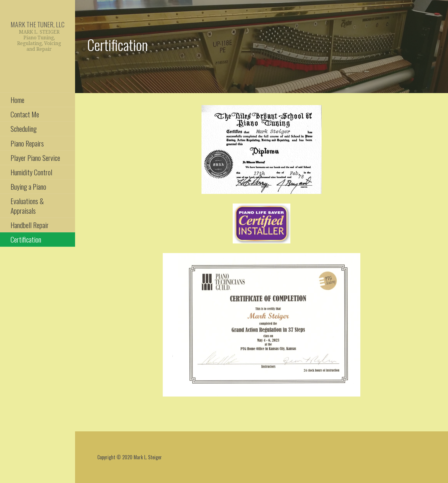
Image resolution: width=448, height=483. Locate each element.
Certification (26, 239)
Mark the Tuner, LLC (38, 24)
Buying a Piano (28, 186)
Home (17, 100)
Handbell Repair (30, 225)
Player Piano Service (35, 158)
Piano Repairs (27, 143)
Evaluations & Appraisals (27, 205)
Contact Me (25, 114)
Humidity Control (31, 172)
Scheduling (24, 128)
